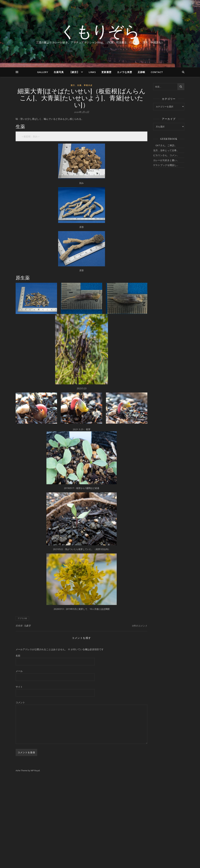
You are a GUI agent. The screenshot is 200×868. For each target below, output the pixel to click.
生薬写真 (59, 72)
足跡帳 (141, 72)
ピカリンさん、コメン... (166, 155)
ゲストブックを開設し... (166, 165)
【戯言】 (74, 72)
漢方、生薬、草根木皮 (82, 85)
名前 (18, 656)
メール (19, 671)
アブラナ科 (22, 618)
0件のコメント (140, 626)
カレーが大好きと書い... (166, 160)
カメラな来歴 (125, 72)
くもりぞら (100, 31)
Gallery (43, 72)
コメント (20, 702)
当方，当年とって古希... (166, 150)
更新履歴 (106, 72)
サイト (19, 687)
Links (92, 72)
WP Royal (35, 770)
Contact (157, 72)
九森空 (27, 626)
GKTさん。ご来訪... (164, 145)
